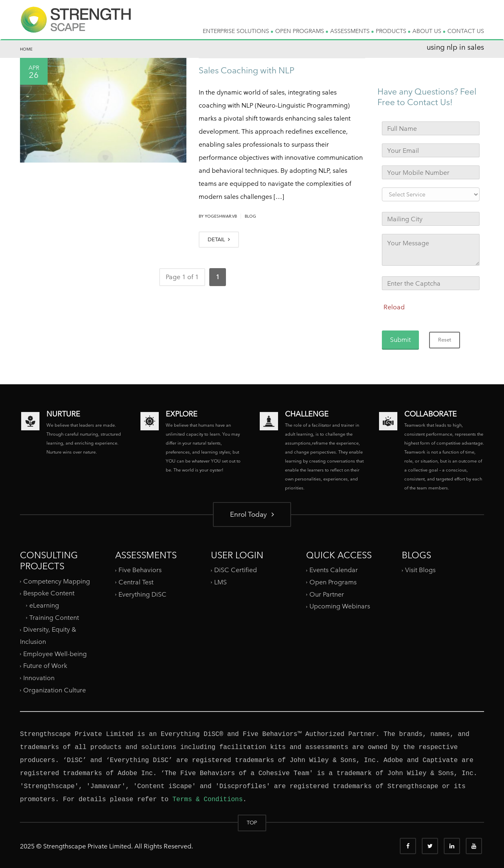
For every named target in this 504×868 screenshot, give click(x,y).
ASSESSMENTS (352, 31)
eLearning (44, 605)
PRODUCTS (393, 31)
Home (26, 49)
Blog (250, 216)
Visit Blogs (420, 570)
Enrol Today (252, 514)
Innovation (39, 678)
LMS (220, 582)
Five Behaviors (140, 570)
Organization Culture (55, 690)
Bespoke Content (49, 593)
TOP (252, 823)
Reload (394, 307)
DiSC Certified (236, 570)
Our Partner (327, 594)
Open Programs (333, 582)
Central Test (136, 582)
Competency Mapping (57, 581)
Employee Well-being (55, 654)
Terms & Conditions (207, 800)
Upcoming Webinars (340, 606)
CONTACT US (466, 31)
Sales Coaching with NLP (247, 70)
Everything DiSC (143, 594)
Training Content (54, 618)
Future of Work (45, 666)
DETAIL (219, 239)
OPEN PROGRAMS (302, 31)
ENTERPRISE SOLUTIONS (238, 31)
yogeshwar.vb (221, 216)
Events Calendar (334, 570)
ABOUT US (429, 31)
